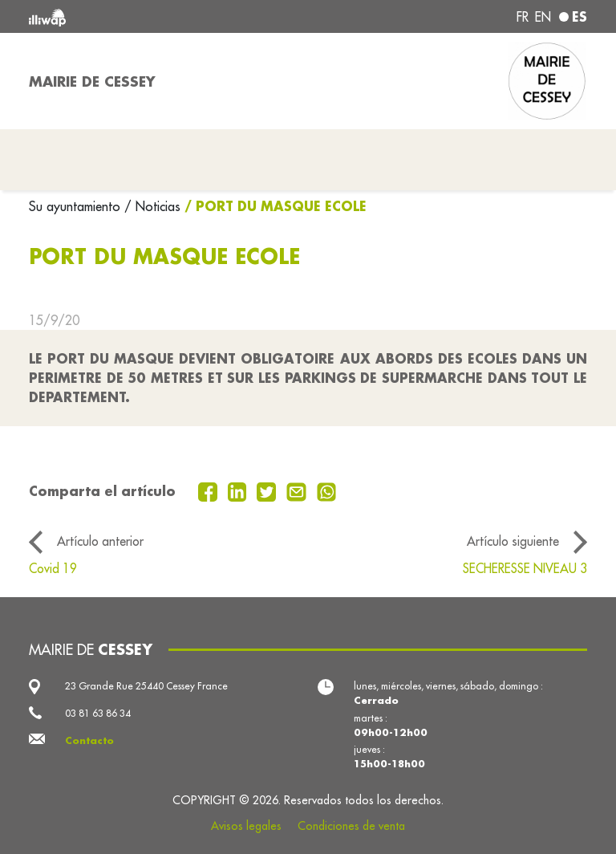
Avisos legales (246, 826)
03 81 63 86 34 (98, 713)
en (543, 17)
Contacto (89, 740)
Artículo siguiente (513, 541)
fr (523, 17)
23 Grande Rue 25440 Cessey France (146, 686)
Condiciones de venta (351, 826)
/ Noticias (152, 206)
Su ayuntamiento (77, 206)
